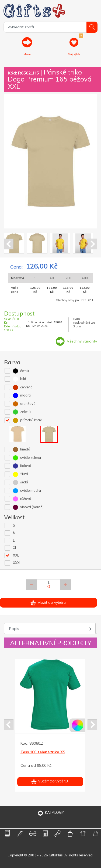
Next (92, 244)
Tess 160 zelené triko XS (43, 752)
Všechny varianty (82, 341)
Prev (9, 244)
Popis (14, 629)
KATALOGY (51, 812)
